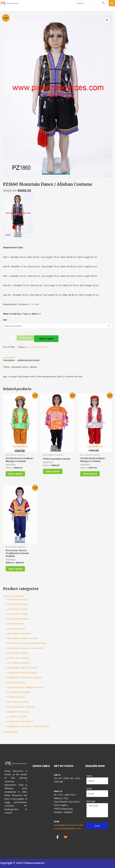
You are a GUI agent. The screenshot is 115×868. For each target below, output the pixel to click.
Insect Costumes (17, 683)
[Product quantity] (12, 338)
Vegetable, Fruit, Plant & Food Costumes (29, 727)
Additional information (29, 360)
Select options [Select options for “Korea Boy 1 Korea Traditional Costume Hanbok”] (16, 569)
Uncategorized (10, 732)
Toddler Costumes (18, 717)
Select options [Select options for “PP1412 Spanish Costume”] (53, 471)
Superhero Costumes (19, 712)
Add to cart (25, 338)
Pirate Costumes (17, 697)
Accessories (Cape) (18, 600)
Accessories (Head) (18, 609)
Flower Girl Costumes (19, 658)
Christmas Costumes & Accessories (26, 648)
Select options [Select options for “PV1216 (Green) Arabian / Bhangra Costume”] (16, 474)
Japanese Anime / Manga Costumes (26, 687)
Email (89, 788)
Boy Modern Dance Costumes (23, 639)
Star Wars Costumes (18, 702)
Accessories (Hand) (18, 604)
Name (89, 776)
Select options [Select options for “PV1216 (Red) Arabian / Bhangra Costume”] (91, 474)
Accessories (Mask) (18, 614)
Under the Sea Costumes (21, 722)
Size (5, 320)
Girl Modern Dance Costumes (23, 668)
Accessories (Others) (19, 619)
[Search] (104, 3)
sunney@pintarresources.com (69, 825)
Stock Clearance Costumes (21, 707)
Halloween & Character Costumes (25, 678)
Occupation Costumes (19, 692)
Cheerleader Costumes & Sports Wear (27, 644)
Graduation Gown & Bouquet (23, 673)
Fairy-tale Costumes (18, 653)
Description (9, 360)
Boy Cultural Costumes (37, 347)
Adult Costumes (16, 624)
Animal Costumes (17, 629)
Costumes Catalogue (13, 596)
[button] (42, 776)
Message (91, 801)
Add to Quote (46, 339)
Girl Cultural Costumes (19, 663)
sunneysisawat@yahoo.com (67, 828)
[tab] (9, 360)
